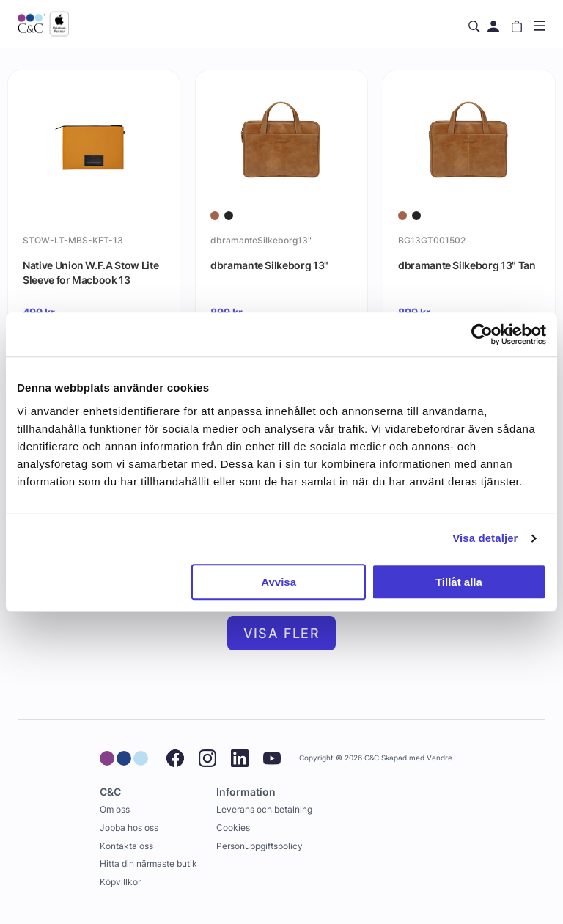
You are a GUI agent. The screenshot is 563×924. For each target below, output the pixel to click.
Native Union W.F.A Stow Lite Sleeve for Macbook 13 (91, 272)
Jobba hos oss (129, 828)
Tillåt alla (459, 582)
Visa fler (282, 633)
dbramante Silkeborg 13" (269, 265)
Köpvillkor (120, 882)
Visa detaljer (485, 538)
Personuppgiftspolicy (260, 846)
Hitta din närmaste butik (148, 863)
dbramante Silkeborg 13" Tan (467, 265)
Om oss (115, 809)
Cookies (233, 828)
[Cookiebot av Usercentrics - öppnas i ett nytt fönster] (482, 334)
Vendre (439, 758)
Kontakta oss (126, 846)
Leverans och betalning (264, 809)
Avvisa (279, 582)
